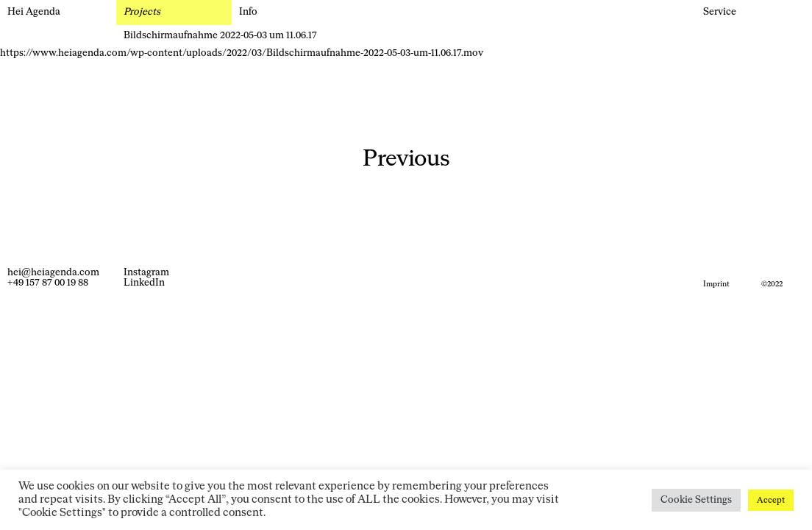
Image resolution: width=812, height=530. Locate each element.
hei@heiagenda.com (53, 273)
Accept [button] (771, 500)
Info (248, 12)
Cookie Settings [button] (696, 500)
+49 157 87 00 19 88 (48, 283)
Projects (142, 12)
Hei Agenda (34, 12)
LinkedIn (144, 283)
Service (720, 12)
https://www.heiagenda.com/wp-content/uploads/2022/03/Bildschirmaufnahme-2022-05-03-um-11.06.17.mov (242, 53)
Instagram (146, 273)
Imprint (716, 284)
